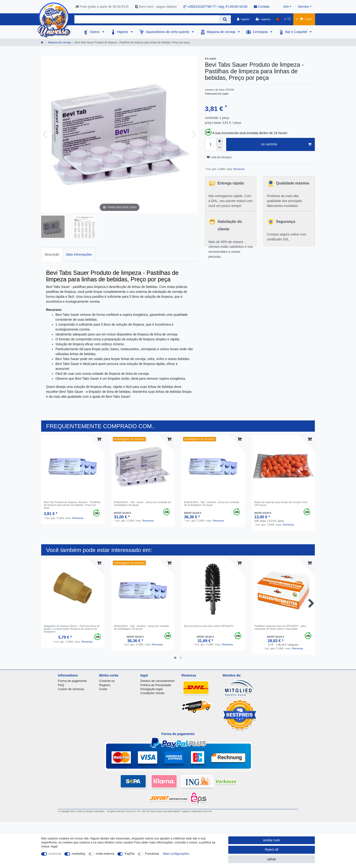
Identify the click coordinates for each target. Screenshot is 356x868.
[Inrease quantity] (219, 141)
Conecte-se (107, 681)
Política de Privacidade (156, 685)
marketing (78, 854)
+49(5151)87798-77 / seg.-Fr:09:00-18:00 (216, 7)
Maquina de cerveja (222, 32)
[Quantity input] (211, 144)
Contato (262, 7)
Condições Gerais (152, 693)
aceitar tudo (271, 840)
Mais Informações (79, 254)
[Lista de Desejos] (288, 19)
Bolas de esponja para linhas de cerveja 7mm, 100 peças (281, 504)
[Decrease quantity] (219, 148)
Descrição (52, 254)
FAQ (61, 685)
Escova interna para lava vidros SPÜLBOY (209, 626)
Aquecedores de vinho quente (168, 32)
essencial (55, 854)
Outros (95, 32)
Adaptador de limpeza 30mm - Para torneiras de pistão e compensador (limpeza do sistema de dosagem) (72, 629)
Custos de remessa (71, 689)
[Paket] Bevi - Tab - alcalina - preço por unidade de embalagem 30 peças (212, 504)
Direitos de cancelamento (157, 681)
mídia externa (105, 854)
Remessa (239, 169)
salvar (271, 859)
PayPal (129, 854)
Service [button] (303, 7)
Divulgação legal (151, 689)
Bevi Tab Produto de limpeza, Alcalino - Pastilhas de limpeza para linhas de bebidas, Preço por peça (72, 505)
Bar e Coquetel (297, 32)
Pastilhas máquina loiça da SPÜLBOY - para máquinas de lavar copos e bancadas (280, 627)
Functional (152, 854)
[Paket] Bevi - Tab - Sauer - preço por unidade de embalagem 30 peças (142, 504)
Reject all (272, 850)
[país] (278, 19)
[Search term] (147, 19)
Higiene (123, 32)
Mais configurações (176, 854)
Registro (105, 685)
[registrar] (263, 19)
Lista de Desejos (219, 157)
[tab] (52, 255)
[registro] (243, 19)
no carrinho (286, 144)
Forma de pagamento (73, 681)
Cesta (103, 689)
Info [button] (286, 7)
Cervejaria (261, 32)
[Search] (225, 19)
